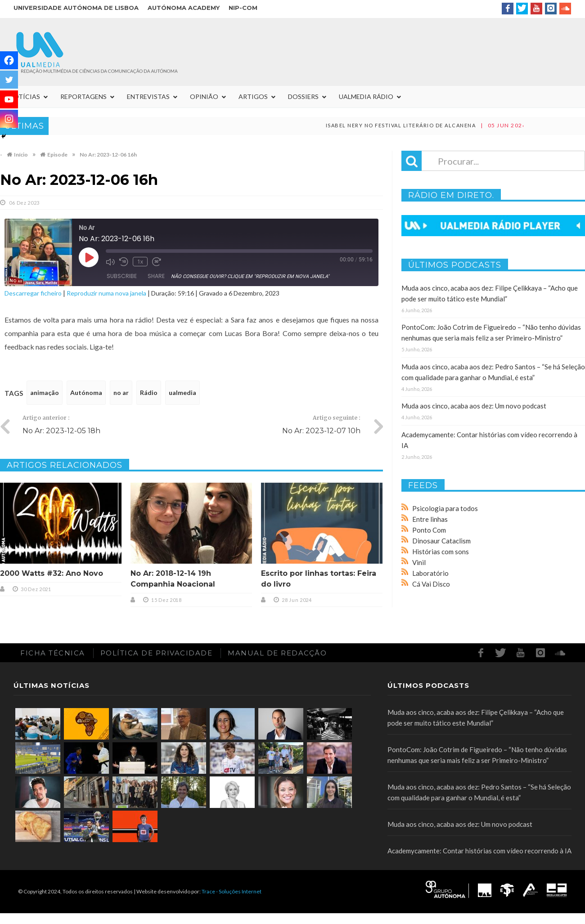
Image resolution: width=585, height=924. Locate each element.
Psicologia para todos (445, 508)
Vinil (419, 562)
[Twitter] (9, 80)
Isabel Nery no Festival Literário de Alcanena (446, 125)
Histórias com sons (441, 552)
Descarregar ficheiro (33, 293)
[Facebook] (9, 60)
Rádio (149, 392)
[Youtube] (9, 99)
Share (156, 276)
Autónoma (86, 392)
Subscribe (122, 276)
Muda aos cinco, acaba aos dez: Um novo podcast (474, 406)
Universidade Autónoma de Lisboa (76, 8)
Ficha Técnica (53, 653)
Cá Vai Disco (431, 584)
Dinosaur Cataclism (441, 541)
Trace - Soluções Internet (232, 891)
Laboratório (430, 573)
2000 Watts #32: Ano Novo (52, 573)
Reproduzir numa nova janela (106, 293)
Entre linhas (430, 519)
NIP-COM (243, 8)
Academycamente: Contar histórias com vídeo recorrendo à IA (479, 851)
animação (45, 392)
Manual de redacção (277, 653)
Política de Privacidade (157, 653)
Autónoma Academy (184, 8)
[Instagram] (9, 119)
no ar (121, 392)
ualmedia (182, 392)
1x (140, 262)
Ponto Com (429, 530)
